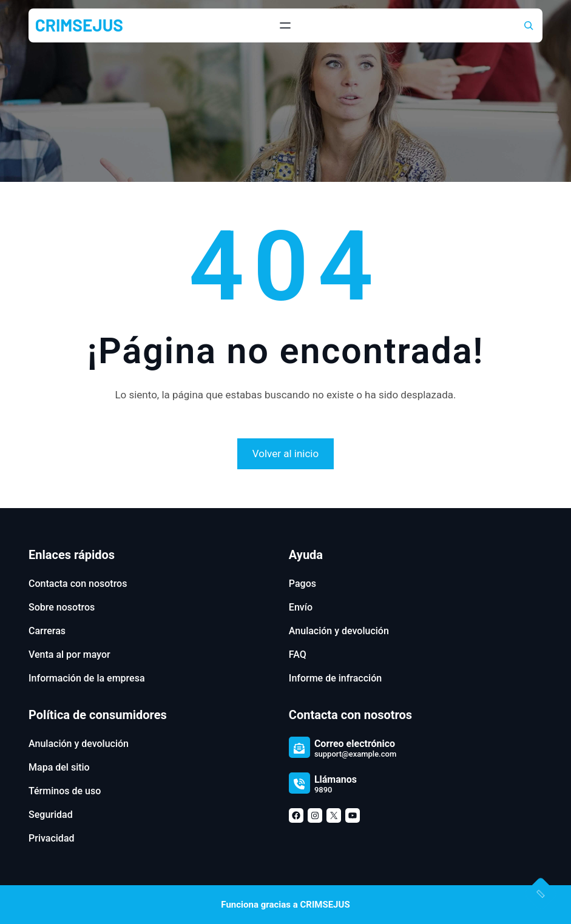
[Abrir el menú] (285, 25)
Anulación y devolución (339, 631)
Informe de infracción (335, 678)
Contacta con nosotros (78, 584)
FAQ (298, 654)
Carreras (47, 631)
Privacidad (51, 838)
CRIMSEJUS (79, 25)
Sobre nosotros (62, 607)
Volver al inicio (285, 454)
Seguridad (51, 815)
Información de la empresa (86, 678)
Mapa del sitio (59, 767)
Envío (301, 607)
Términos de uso (65, 791)
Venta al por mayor (69, 654)
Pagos (302, 584)
